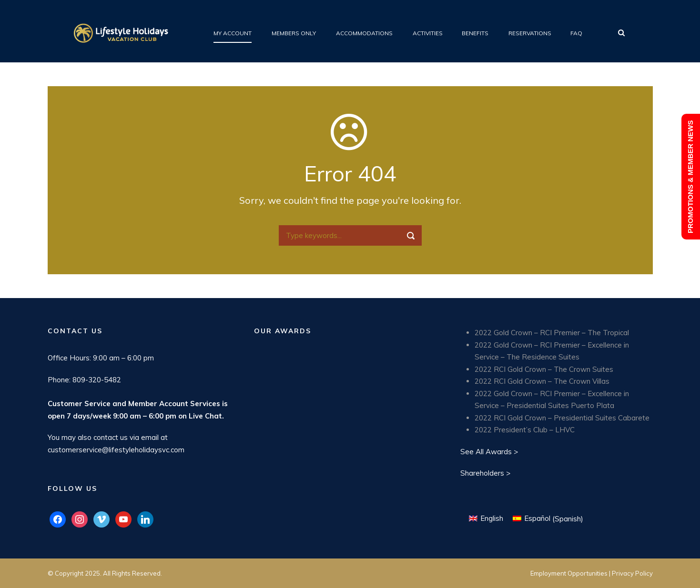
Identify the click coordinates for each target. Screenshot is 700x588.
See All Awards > (489, 452)
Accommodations (364, 33)
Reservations (530, 33)
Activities (428, 33)
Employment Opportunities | (571, 573)
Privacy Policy (632, 573)
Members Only (294, 33)
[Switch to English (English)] (486, 518)
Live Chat (205, 416)
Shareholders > (485, 473)
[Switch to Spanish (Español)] (548, 518)
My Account (233, 33)
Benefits (475, 33)
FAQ (576, 33)
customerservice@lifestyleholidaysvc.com (116, 450)
